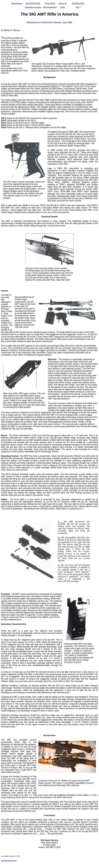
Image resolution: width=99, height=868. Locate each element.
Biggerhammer (17, 3)
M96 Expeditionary (50, 7)
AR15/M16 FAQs (78, 3)
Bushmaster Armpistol (33, 7)
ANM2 (62, 7)
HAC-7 (78, 7)
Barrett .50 (62, 3)
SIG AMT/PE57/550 (33, 3)
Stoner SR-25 (50, 3)
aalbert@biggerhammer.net (9, 861)
